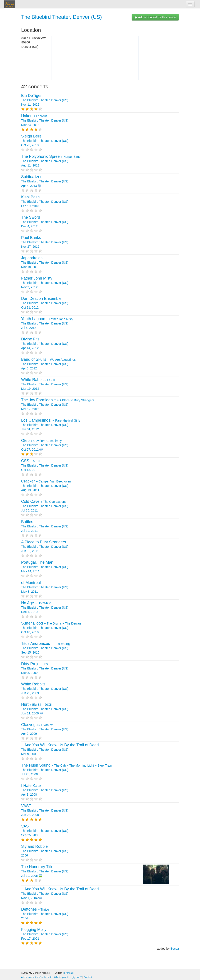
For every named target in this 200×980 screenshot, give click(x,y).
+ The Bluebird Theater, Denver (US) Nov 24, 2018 (45, 120)
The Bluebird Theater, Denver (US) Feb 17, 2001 (45, 934)
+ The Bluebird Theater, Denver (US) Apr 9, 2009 (45, 729)
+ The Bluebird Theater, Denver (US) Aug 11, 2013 (52, 161)
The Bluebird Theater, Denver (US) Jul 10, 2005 (45, 871)
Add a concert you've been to (37, 977)
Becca (175, 949)
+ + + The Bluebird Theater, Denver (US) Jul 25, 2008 (67, 770)
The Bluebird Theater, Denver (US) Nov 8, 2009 (45, 668)
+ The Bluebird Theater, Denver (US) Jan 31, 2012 (51, 425)
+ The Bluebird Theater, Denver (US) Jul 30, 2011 (45, 506)
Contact (88, 977)
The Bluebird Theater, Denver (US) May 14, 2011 (45, 567)
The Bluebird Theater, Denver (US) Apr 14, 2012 (45, 344)
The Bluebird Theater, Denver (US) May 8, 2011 (45, 587)
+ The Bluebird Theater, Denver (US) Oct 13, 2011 (45, 465)
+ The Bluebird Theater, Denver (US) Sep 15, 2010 (46, 648)
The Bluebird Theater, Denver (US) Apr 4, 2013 (45, 181)
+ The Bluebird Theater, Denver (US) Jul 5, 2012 (47, 323)
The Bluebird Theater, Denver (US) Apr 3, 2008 (45, 790)
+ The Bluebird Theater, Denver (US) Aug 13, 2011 (46, 486)
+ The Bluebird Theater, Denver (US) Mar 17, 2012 (58, 405)
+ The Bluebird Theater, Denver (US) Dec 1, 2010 (45, 608)
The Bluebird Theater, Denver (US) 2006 (45, 851)
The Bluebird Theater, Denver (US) (61, 17)
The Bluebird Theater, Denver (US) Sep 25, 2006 (45, 831)
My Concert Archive (10, 4)
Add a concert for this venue (155, 17)
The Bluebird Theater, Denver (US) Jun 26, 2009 (45, 689)
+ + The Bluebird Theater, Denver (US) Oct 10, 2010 (51, 628)
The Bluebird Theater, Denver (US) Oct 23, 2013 (45, 141)
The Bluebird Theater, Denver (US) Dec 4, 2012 (45, 222)
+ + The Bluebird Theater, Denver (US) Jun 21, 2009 (45, 709)
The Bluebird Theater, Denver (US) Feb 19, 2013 (45, 202)
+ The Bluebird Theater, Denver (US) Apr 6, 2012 (48, 364)
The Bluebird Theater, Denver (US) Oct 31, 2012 (45, 303)
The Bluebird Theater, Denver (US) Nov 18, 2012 (45, 263)
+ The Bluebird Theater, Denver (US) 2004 (45, 914)
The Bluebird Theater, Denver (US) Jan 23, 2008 (45, 810)
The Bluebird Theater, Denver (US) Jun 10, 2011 (45, 547)
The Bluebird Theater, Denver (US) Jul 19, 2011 (45, 526)
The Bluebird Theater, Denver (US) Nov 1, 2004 (60, 894)
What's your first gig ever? (68, 977)
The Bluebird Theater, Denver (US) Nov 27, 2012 (45, 242)
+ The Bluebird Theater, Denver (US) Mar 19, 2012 (45, 384)
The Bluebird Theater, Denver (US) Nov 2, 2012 (45, 283)
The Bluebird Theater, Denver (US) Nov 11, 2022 (45, 100)
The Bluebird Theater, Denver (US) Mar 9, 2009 (60, 750)
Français (69, 973)
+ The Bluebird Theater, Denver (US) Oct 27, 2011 (45, 445)
